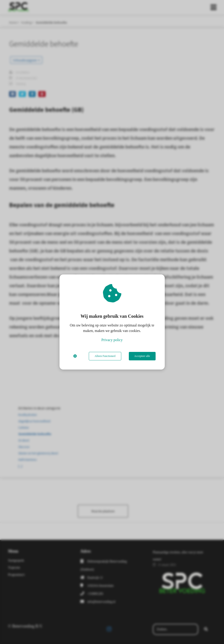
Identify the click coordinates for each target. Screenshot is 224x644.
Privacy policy (112, 340)
